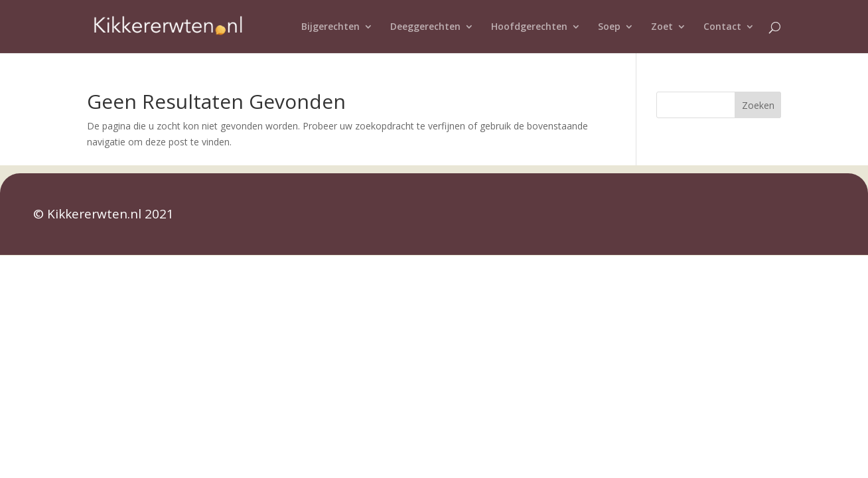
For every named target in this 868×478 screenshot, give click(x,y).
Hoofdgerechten (529, 27)
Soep (609, 27)
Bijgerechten (330, 27)
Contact (722, 27)
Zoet (662, 27)
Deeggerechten (425, 27)
